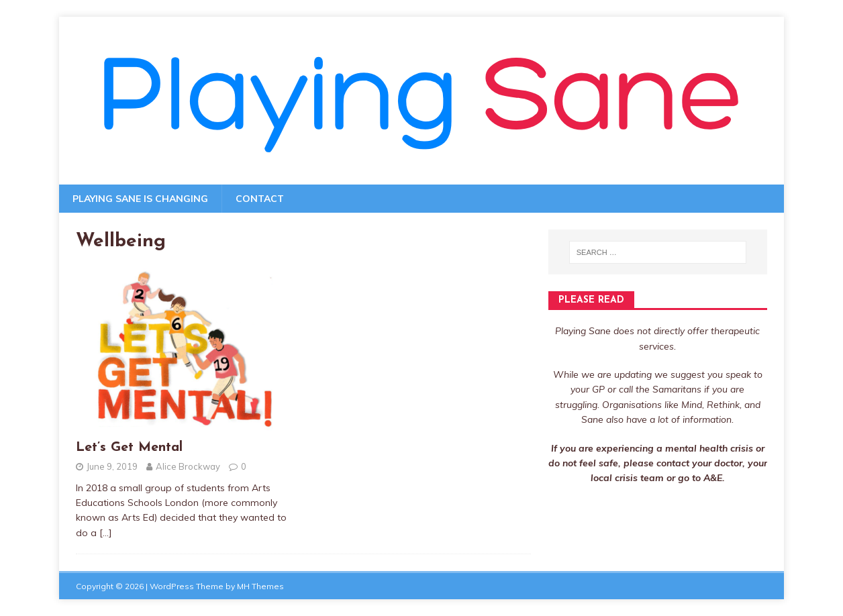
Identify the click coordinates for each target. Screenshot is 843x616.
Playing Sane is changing (140, 199)
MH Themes (260, 586)
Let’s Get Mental (129, 448)
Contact (260, 199)
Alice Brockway (188, 466)
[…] (106, 533)
